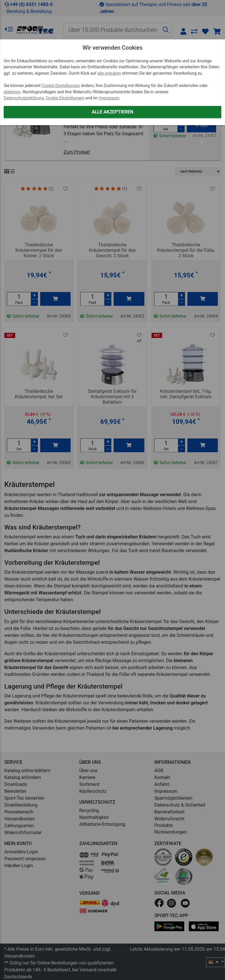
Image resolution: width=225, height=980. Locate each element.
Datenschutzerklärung (24, 98)
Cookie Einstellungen (61, 86)
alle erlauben (109, 73)
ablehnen (12, 92)
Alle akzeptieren (112, 112)
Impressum (109, 98)
